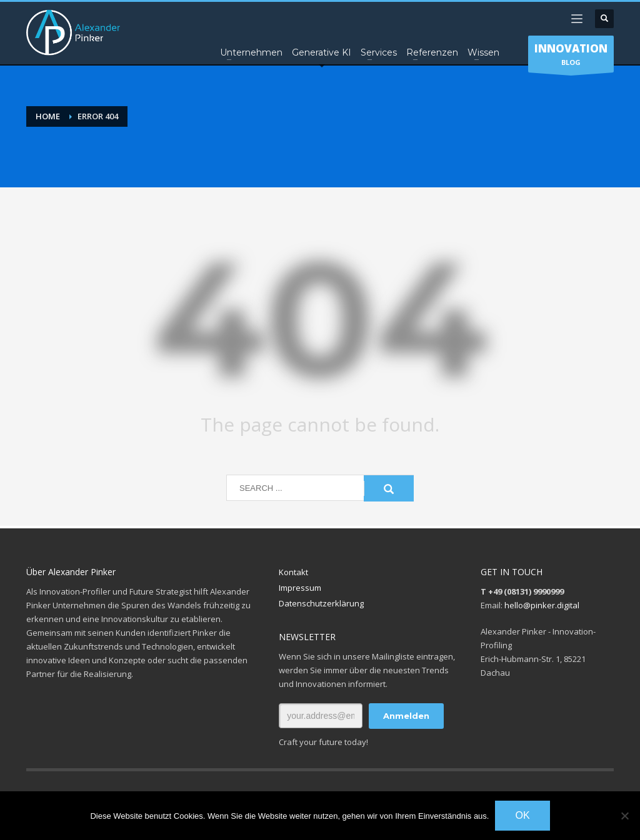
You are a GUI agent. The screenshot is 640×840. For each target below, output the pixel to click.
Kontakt (293, 572)
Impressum (300, 588)
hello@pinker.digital (542, 605)
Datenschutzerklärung (321, 603)
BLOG (571, 57)
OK (522, 815)
